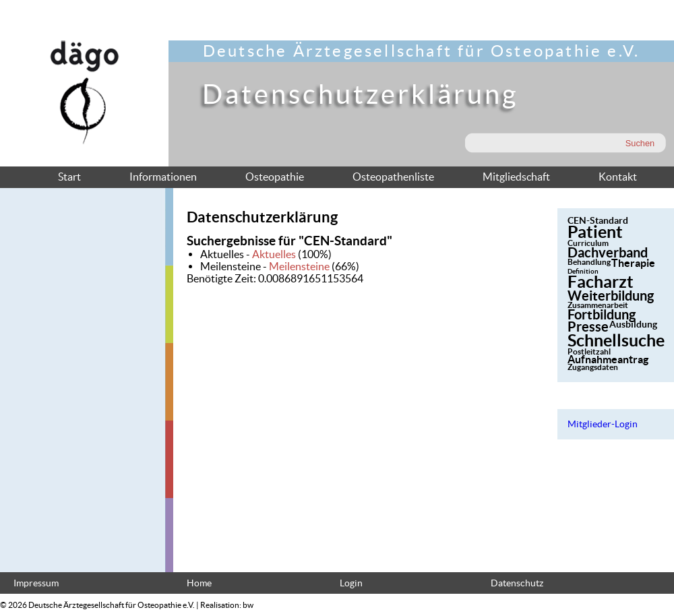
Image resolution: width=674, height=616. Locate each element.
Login (351, 583)
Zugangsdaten (593, 367)
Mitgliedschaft (516, 177)
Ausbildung (633, 324)
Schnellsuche (616, 340)
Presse (588, 327)
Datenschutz (517, 583)
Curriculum (588, 243)
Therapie (633, 263)
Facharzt (601, 282)
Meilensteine (299, 266)
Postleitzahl (589, 351)
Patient (595, 232)
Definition (583, 271)
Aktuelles (274, 254)
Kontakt (618, 177)
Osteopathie (275, 177)
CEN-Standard (598, 220)
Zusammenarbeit (598, 305)
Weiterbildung (611, 296)
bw (248, 605)
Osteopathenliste (393, 177)
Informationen (163, 177)
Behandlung (589, 262)
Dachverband (608, 252)
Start (69, 177)
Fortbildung (602, 314)
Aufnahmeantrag (608, 359)
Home (199, 583)
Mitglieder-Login (603, 424)
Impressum (36, 583)
